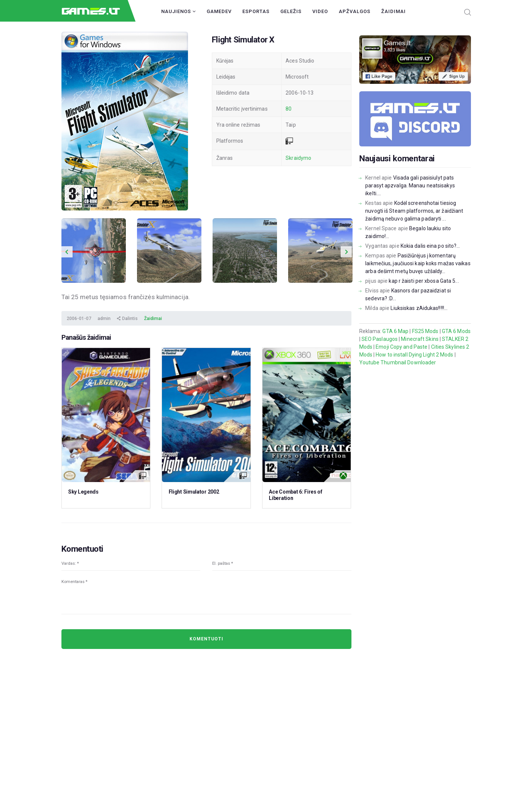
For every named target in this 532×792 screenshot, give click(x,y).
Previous (67, 252)
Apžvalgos (355, 11)
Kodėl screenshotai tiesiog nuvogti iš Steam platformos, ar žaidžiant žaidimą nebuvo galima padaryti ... (414, 211)
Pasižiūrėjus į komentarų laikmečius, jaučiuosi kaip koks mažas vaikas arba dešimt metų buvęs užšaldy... (418, 263)
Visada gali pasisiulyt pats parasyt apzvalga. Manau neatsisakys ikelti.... (410, 186)
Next (346, 252)
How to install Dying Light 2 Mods (414, 355)
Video (320, 11)
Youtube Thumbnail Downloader (398, 362)
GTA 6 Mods (456, 331)
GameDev (219, 11)
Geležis (291, 11)
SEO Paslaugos (380, 339)
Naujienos (179, 11)
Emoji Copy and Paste (402, 347)
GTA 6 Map (395, 331)
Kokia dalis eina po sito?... (430, 246)
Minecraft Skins (420, 339)
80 (289, 109)
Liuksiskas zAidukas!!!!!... (419, 308)
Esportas (256, 11)
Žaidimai (394, 11)
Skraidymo (298, 158)
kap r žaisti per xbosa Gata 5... (424, 281)
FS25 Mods (425, 331)
